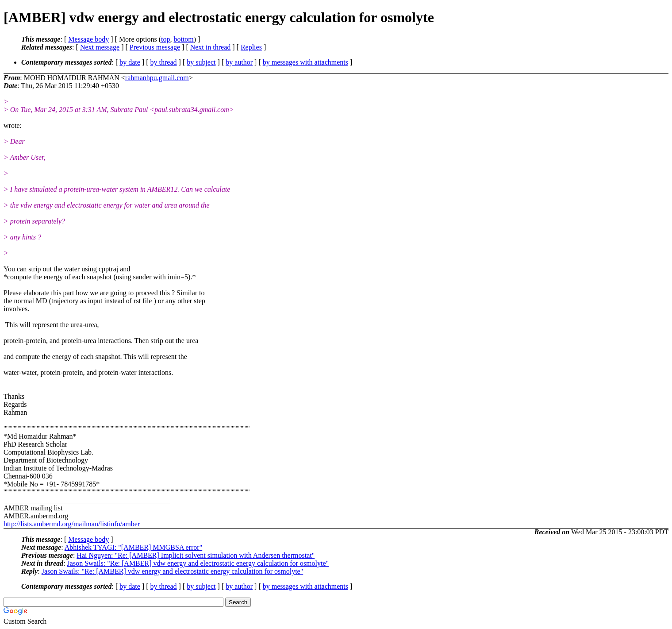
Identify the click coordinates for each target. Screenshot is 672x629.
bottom (183, 39)
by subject (201, 62)
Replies (251, 47)
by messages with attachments (305, 62)
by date (130, 62)
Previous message (155, 47)
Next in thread (211, 47)
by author (239, 62)
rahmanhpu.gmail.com (157, 78)
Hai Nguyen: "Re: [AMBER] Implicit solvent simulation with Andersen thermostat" (196, 555)
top (165, 39)
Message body (88, 39)
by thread (164, 62)
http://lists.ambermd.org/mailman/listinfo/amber (72, 524)
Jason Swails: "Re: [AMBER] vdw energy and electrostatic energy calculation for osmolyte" (198, 563)
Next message (100, 47)
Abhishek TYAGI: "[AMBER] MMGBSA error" (133, 547)
